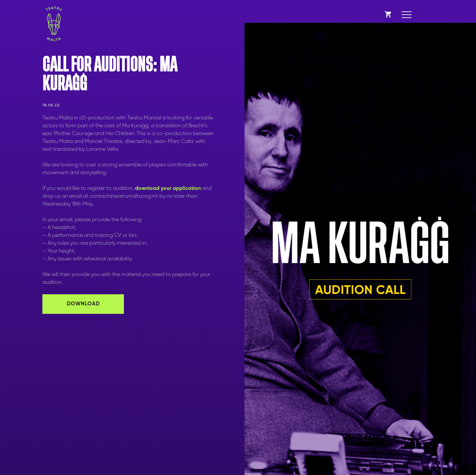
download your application (168, 189)
